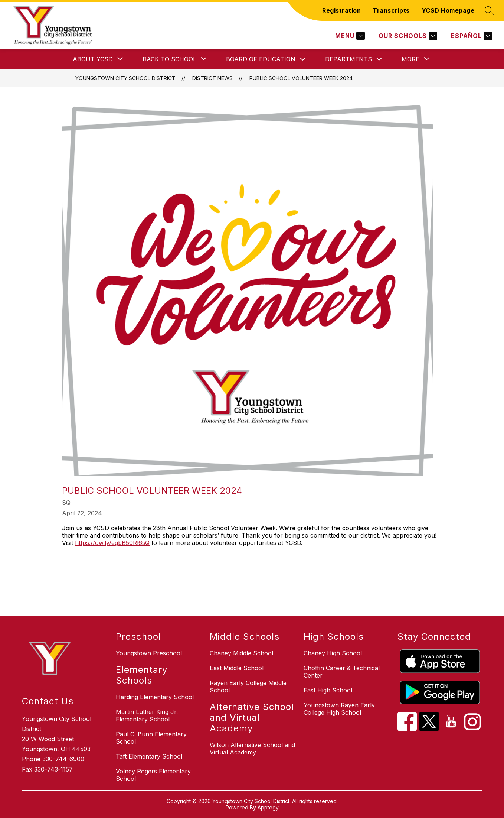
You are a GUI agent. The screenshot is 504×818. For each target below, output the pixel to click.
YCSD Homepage (448, 10)
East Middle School (237, 668)
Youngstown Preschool (149, 653)
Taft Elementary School (149, 756)
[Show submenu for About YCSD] (93, 59)
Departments (348, 59)
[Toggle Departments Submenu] (379, 59)
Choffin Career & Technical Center (342, 672)
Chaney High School (333, 653)
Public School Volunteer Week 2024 (301, 78)
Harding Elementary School (155, 697)
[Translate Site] (471, 36)
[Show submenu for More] (410, 59)
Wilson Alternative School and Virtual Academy (252, 749)
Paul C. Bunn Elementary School (151, 738)
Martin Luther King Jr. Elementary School (147, 715)
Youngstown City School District (125, 78)
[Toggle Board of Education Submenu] (303, 59)
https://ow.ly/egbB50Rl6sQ (112, 543)
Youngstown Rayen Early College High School (339, 709)
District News (212, 78)
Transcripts (391, 10)
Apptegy (268, 807)
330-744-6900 (63, 759)
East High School (328, 690)
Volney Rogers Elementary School (153, 775)
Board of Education (261, 59)
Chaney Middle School (241, 653)
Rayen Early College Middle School (248, 686)
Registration (341, 10)
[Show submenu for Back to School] (169, 59)
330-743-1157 (53, 769)
